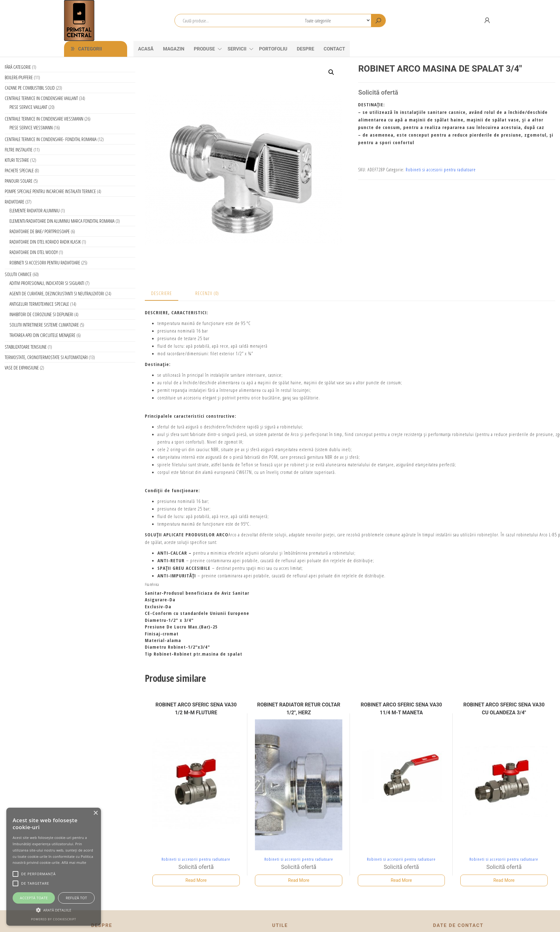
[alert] (54, 867)
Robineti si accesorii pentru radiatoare (441, 170)
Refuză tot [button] (77, 898)
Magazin (174, 49)
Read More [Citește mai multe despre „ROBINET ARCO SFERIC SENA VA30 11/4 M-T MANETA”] (401, 880)
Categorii (90, 49)
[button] (331, 72)
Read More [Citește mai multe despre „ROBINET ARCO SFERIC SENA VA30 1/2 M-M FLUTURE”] (196, 880)
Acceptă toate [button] (34, 898)
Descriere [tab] (162, 293)
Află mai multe (74, 862)
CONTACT (334, 49)
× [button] (95, 813)
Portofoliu (273, 49)
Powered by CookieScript (53, 919)
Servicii (237, 49)
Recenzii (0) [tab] (207, 293)
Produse (204, 49)
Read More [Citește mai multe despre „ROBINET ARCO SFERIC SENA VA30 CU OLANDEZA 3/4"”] (504, 880)
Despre (306, 49)
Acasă (146, 49)
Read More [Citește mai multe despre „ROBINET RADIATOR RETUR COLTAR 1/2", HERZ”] (299, 880)
